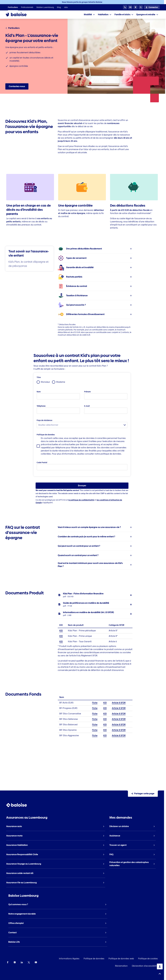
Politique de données (46, 435)
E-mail (87, 406)
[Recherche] (141, 7)
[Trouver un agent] (135, 7)
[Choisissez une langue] (130, 7)
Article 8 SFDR (119, 703)
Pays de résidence (44, 420)
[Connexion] (152, 7)
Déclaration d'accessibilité (145, 966)
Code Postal (42, 462)
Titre (39, 377)
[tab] (89, 15)
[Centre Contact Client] (125, 7)
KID (61, 631)
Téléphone (41, 406)
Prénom (87, 392)
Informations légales (69, 959)
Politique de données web (121, 959)
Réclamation (121, 966)
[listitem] (13, 7)
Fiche (95, 703)
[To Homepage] (19, 15)
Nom (39, 392)
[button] (95, 249)
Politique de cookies (148, 959)
